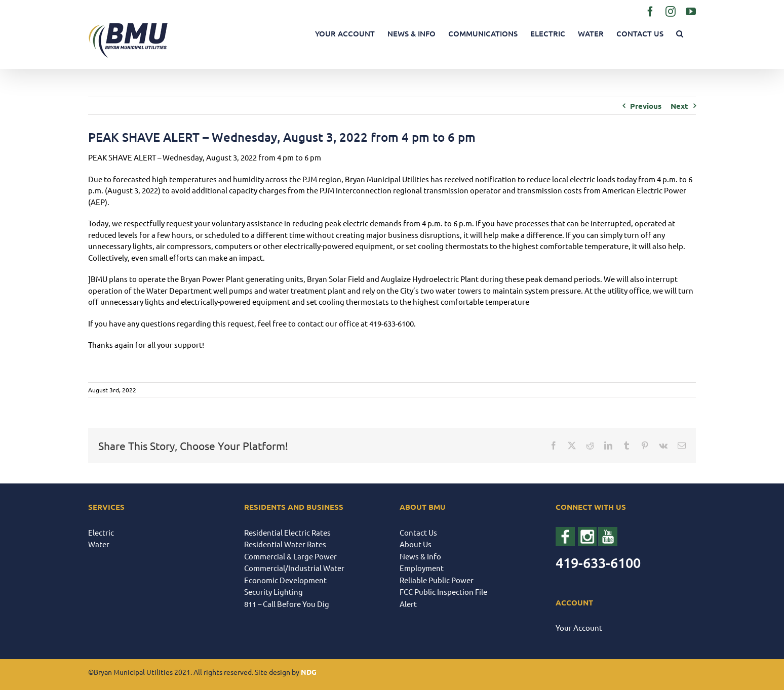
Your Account (579, 627)
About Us (416, 544)
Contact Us (418, 532)
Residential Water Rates (285, 544)
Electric (101, 532)
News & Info (420, 556)
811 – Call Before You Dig (287, 604)
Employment (422, 568)
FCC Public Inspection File (443, 592)
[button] (680, 34)
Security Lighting (273, 592)
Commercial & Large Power (290, 556)
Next (679, 106)
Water (99, 544)
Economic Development (285, 580)
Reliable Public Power (437, 580)
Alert (408, 604)
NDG (309, 672)
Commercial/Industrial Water (294, 568)
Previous (646, 106)
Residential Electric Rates (287, 532)
